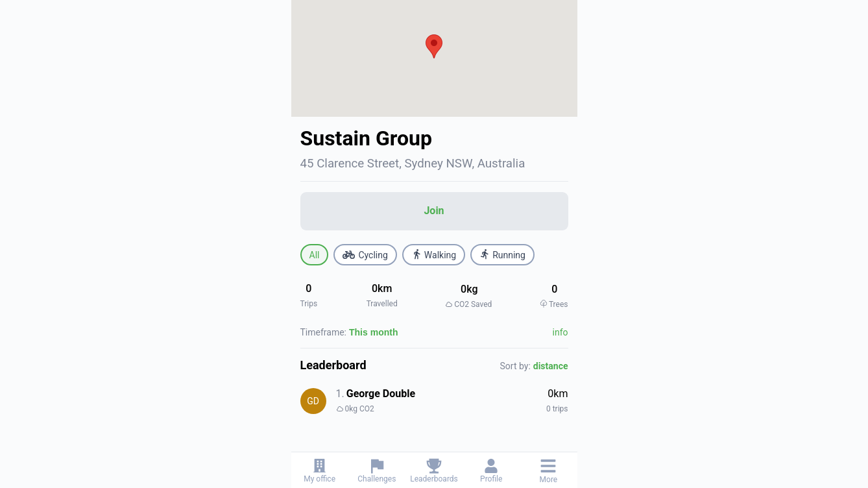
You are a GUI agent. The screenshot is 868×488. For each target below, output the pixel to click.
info (561, 332)
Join (434, 211)
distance (551, 366)
